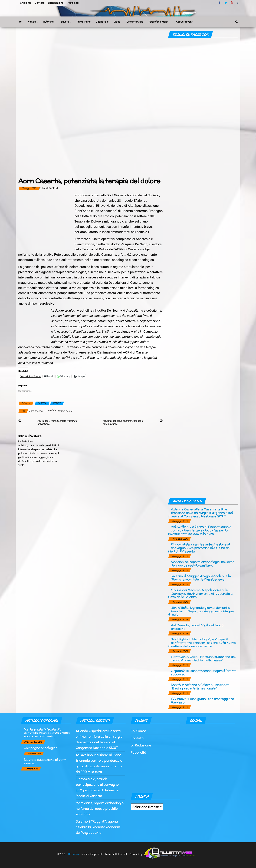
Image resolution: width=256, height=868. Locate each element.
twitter (226, 3)
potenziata (50, 410)
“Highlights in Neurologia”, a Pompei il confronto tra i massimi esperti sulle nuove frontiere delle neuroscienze (202, 643)
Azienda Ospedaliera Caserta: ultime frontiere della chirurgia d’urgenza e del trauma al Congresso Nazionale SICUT (200, 513)
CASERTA (42, 403)
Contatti (40, 3)
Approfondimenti (160, 22)
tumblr (238, 3)
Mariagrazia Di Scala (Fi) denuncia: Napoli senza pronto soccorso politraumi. (47, 733)
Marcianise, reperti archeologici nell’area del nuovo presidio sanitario (203, 563)
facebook (220, 3)
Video (117, 22)
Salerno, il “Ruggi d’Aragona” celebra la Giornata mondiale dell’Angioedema (201, 578)
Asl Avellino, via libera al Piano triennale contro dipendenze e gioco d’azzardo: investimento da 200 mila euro (200, 530)
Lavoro (66, 22)
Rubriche (50, 22)
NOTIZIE (57, 403)
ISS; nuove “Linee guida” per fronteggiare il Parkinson (204, 700)
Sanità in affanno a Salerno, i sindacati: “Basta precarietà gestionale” (201, 686)
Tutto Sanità (72, 854)
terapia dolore (65, 411)
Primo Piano (84, 22)
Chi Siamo (138, 731)
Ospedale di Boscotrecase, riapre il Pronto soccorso (204, 672)
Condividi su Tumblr (30, 376)
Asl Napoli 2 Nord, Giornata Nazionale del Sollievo (58, 422)
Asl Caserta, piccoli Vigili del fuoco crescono (197, 627)
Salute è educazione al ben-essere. (45, 761)
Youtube (232, 3)
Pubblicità (73, 3)
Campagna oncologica (41, 748)
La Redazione (56, 3)
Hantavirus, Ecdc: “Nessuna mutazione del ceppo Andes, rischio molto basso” (203, 658)
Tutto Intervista (134, 22)
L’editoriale (102, 22)
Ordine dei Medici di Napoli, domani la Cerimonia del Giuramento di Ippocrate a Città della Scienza (200, 593)
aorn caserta (36, 411)
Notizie (33, 22)
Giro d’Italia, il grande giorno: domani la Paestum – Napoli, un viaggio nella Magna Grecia (201, 611)
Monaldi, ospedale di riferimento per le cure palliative (123, 422)
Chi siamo (26, 3)
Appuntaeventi (185, 22)
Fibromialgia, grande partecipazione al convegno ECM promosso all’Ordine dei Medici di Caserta (199, 548)
